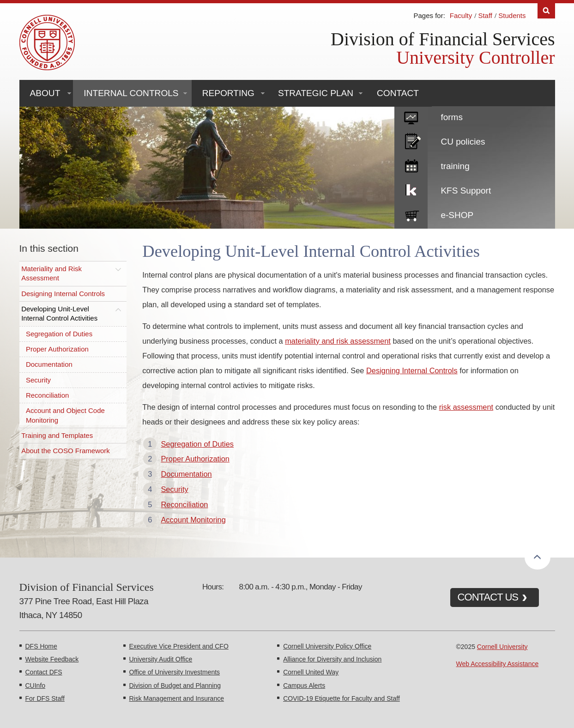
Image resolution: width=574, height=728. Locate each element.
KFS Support (466, 191)
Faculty (461, 15)
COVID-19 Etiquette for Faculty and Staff (341, 698)
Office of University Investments (175, 672)
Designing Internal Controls (63, 294)
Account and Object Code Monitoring (65, 415)
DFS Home (41, 646)
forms (452, 117)
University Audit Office (161, 659)
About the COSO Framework (66, 451)
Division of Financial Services (443, 39)
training (455, 166)
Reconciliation (47, 395)
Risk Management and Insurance (177, 698)
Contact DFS (44, 672)
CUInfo (36, 686)
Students (512, 15)
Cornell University (502, 647)
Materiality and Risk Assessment (51, 273)
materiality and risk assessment (338, 341)
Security (38, 380)
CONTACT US (488, 597)
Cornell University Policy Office (327, 646)
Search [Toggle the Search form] (546, 11)
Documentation (49, 364)
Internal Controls (131, 93)
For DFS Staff (45, 698)
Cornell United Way (311, 672)
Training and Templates (57, 435)
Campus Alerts (304, 686)
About (45, 93)
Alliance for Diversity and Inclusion (332, 659)
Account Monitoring (193, 520)
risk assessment (466, 407)
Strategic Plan (316, 93)
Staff (485, 15)
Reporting (228, 93)
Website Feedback (52, 659)
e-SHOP (457, 215)
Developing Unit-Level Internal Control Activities (59, 313)
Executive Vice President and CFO (179, 646)
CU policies (463, 142)
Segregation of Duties (59, 334)
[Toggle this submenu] (118, 269)
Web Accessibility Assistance (498, 664)
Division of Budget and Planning (175, 686)
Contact (398, 93)
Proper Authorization (57, 349)
